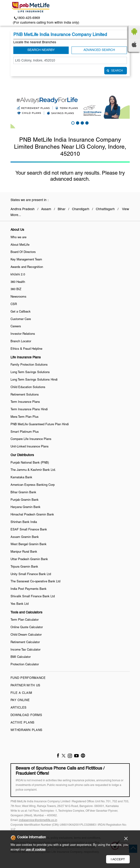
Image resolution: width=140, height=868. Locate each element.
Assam (46, 209)
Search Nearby (41, 50)
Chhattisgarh (105, 209)
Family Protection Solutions (29, 365)
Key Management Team (26, 260)
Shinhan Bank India (24, 522)
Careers (16, 327)
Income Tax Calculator (25, 650)
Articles (19, 708)
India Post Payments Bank (29, 589)
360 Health (18, 282)
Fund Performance (28, 678)
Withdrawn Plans (27, 730)
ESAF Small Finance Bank (29, 530)
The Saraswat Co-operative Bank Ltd (35, 582)
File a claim (21, 693)
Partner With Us (26, 686)
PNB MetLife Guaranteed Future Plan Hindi (40, 425)
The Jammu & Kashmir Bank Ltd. (33, 470)
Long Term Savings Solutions (30, 372)
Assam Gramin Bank (25, 537)
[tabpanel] (70, 106)
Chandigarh (81, 209)
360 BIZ (16, 289)
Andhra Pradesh (23, 209)
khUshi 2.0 (18, 275)
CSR (14, 304)
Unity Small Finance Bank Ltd (31, 574)
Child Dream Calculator (26, 635)
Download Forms (26, 715)
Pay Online (20, 700)
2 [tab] (77, 122)
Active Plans (23, 723)
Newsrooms (18, 297)
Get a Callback (21, 312)
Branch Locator (21, 342)
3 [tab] (82, 122)
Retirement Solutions (25, 395)
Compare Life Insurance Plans (31, 439)
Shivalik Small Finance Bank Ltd (33, 597)
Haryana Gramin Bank (25, 507)
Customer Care (21, 319)
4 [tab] (86, 122)
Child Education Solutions (28, 387)
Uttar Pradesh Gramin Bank (29, 559)
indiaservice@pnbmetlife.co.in (38, 820)
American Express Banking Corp (33, 485)
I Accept (118, 859)
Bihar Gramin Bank (23, 493)
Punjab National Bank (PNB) (30, 463)
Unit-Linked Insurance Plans (30, 447)
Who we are (18, 238)
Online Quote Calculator (27, 627)
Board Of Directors (23, 252)
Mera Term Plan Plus (25, 417)
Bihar (62, 209)
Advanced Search (99, 50)
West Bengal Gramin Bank (29, 544)
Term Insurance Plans (25, 402)
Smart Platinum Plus (25, 432)
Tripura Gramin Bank (24, 567)
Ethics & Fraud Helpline (26, 349)
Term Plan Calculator (25, 620)
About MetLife (20, 245)
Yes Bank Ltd (20, 604)
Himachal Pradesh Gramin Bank (32, 515)
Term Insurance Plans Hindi (29, 410)
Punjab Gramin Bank (25, 500)
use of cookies (36, 850)
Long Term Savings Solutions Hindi (34, 380)
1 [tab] (72, 122)
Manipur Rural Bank (24, 552)
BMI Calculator (21, 657)
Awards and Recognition (27, 267)
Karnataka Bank (21, 478)
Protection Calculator (25, 665)
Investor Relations (23, 334)
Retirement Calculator (25, 642)
